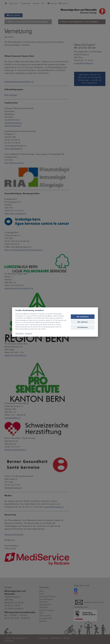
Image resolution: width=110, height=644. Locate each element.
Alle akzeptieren (83, 317)
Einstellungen (83, 327)
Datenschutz (20, 333)
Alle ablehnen (83, 322)
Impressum (29, 333)
